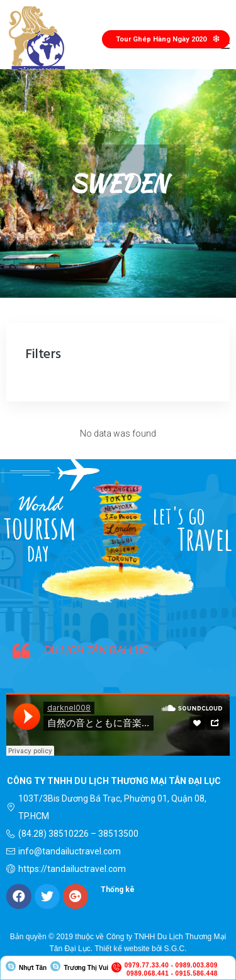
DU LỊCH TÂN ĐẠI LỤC (96, 650)
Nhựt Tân (33, 968)
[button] (166, 39)
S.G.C (175, 949)
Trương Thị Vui (86, 968)
